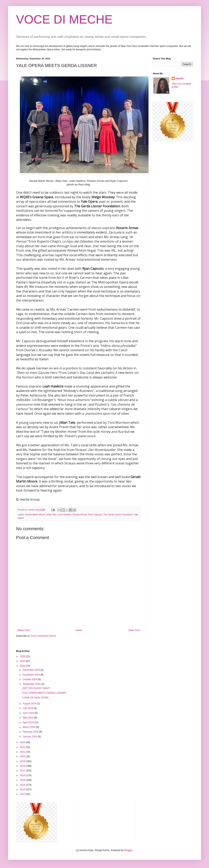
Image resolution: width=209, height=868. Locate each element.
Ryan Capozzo (95, 515)
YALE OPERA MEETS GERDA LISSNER (44, 693)
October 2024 (30, 679)
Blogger (128, 850)
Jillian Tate (51, 515)
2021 (23, 752)
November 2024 (32, 675)
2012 (23, 794)
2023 (23, 742)
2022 (23, 747)
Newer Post (23, 630)
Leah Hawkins (65, 515)
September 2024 (32, 684)
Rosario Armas (80, 515)
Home (79, 630)
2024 (23, 666)
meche (179, 79)
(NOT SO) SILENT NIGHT (36, 688)
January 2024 (30, 737)
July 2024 (28, 708)
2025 (23, 661)
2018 (23, 766)
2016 (23, 775)
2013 (23, 789)
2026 (23, 656)
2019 (23, 761)
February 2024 (31, 732)
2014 (23, 785)
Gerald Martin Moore (35, 515)
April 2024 (28, 722)
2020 (23, 756)
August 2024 (30, 704)
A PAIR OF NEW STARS (35, 698)
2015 (23, 780)
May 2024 (28, 718)
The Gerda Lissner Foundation (118, 515)
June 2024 (29, 713)
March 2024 (29, 727)
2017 (23, 771)
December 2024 (32, 670)
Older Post (134, 630)
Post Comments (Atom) (43, 636)
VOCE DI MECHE (64, 19)
